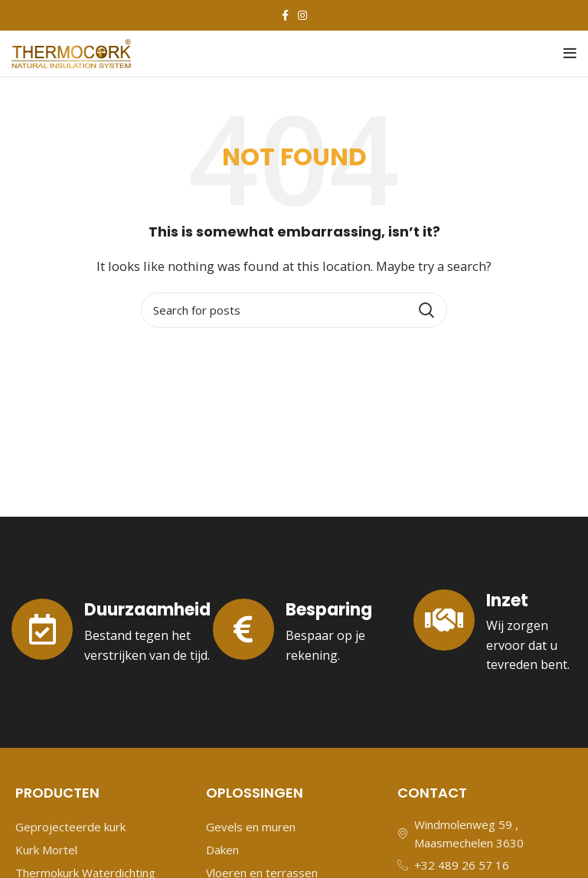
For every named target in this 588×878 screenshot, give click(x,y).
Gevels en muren (251, 827)
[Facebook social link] (285, 15)
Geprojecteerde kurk (70, 827)
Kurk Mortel (46, 850)
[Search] (294, 310)
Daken (222, 850)
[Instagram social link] (302, 15)
